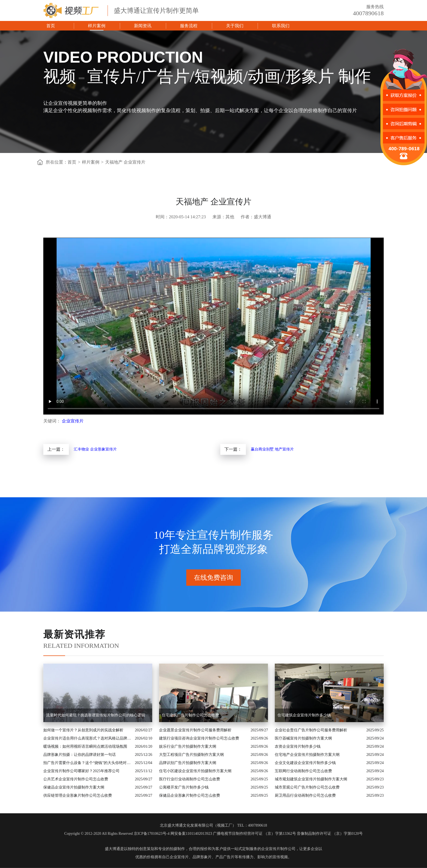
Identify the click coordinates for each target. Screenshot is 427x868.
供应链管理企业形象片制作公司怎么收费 (78, 795)
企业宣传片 (73, 421)
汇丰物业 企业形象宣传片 (95, 449)
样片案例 (97, 26)
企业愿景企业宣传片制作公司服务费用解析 (195, 730)
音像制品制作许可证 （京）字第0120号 (330, 834)
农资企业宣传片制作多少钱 (298, 746)
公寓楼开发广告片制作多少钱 (184, 787)
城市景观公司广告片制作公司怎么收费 (307, 787)
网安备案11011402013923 (191, 834)
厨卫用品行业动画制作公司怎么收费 (305, 795)
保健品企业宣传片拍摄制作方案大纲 (74, 787)
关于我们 (235, 26)
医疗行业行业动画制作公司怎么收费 (190, 779)
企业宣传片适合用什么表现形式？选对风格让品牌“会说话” (88, 738)
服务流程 (189, 26)
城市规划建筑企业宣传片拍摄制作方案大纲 (311, 779)
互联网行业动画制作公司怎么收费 (303, 771)
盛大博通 (112, 849)
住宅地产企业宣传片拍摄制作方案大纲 (307, 755)
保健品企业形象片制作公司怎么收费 (190, 795)
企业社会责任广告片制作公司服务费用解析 (311, 730)
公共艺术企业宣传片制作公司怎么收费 (76, 779)
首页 (51, 26)
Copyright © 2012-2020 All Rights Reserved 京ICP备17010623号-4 (117, 834)
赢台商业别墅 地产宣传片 (272, 449)
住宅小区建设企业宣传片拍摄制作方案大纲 (195, 771)
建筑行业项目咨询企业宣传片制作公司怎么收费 (199, 738)
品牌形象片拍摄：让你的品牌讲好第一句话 (80, 755)
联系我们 (281, 26)
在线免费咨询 (213, 578)
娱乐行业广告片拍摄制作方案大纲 (188, 746)
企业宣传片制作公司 (278, 849)
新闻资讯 (143, 26)
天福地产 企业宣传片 (125, 162)
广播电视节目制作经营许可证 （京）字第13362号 (254, 834)
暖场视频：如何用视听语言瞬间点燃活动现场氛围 (85, 746)
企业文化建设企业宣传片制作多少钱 (305, 763)
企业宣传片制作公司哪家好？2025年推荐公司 (81, 771)
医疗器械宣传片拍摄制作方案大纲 (303, 738)
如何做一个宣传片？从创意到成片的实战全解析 (83, 730)
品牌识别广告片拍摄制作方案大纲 (188, 763)
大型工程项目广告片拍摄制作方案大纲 (191, 755)
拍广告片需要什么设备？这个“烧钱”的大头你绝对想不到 (88, 763)
